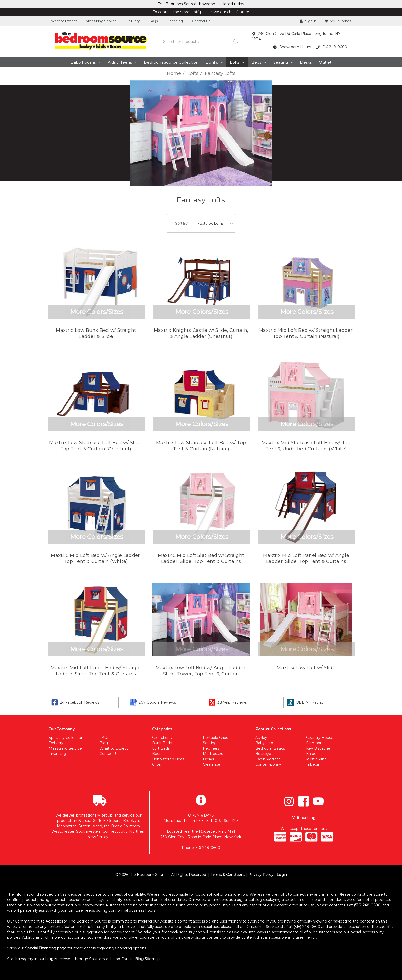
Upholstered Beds (168, 759)
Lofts (237, 62)
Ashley (261, 738)
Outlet (325, 62)
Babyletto (264, 743)
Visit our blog (304, 818)
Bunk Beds (162, 743)
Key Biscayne (318, 748)
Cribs (156, 764)
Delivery (133, 21)
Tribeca (313, 764)
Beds (259, 62)
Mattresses (213, 754)
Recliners (211, 748)
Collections (162, 738)
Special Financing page (46, 948)
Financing (175, 21)
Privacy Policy (261, 875)
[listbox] (216, 223)
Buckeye (263, 754)
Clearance (212, 764)
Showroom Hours (292, 47)
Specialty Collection (66, 738)
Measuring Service (101, 21)
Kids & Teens (122, 62)
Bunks (214, 62)
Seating (283, 62)
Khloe (311, 754)
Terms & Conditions (228, 875)
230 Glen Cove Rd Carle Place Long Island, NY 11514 (296, 36)
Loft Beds (161, 748)
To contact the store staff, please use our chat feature (201, 12)
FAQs (153, 21)
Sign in (308, 21)
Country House (320, 738)
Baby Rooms (86, 62)
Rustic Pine (316, 759)
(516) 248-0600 (367, 905)
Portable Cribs (215, 738)
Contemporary (268, 764)
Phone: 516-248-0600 (201, 848)
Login (282, 875)
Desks (306, 62)
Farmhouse (316, 743)
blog (49, 959)
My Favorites (338, 21)
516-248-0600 (332, 47)
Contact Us (201, 21)
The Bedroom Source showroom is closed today (201, 4)
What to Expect (64, 21)
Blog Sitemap (147, 959)
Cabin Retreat (268, 759)
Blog (104, 743)
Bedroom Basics (270, 748)
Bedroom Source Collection (171, 62)
